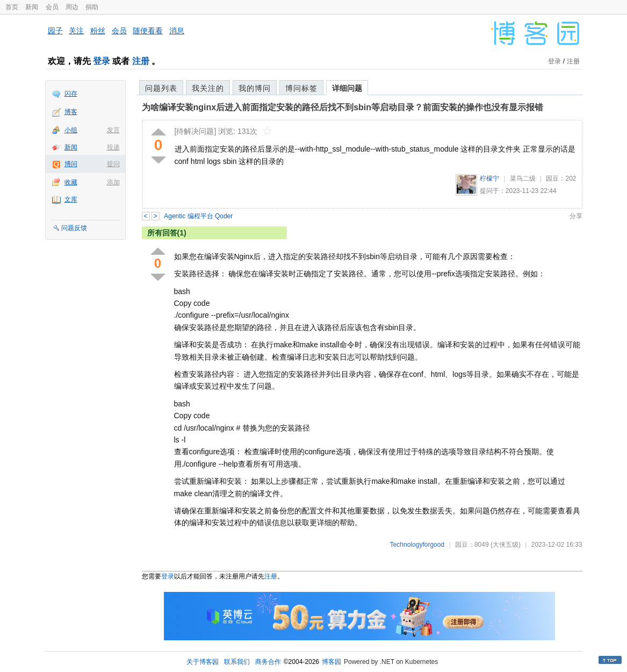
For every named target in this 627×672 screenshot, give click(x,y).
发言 (113, 130)
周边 (72, 7)
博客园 (331, 662)
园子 (55, 31)
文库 (71, 199)
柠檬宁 (489, 178)
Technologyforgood (417, 545)
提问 (113, 164)
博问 (71, 164)
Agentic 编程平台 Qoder (198, 216)
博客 (71, 112)
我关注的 (208, 88)
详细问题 (347, 88)
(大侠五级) (506, 545)
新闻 (32, 7)
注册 (141, 61)
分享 (576, 216)
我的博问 (255, 88)
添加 (113, 182)
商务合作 (268, 662)
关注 (76, 31)
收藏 (71, 182)
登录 (102, 61)
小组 (71, 130)
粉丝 (98, 31)
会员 (52, 7)
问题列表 (161, 88)
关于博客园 (203, 662)
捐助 (92, 7)
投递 (113, 147)
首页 (12, 7)
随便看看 (148, 31)
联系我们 (237, 662)
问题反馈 (74, 228)
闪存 (71, 94)
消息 (177, 31)
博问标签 (301, 88)
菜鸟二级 (523, 178)
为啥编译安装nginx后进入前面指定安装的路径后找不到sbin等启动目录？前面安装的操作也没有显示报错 (343, 107)
